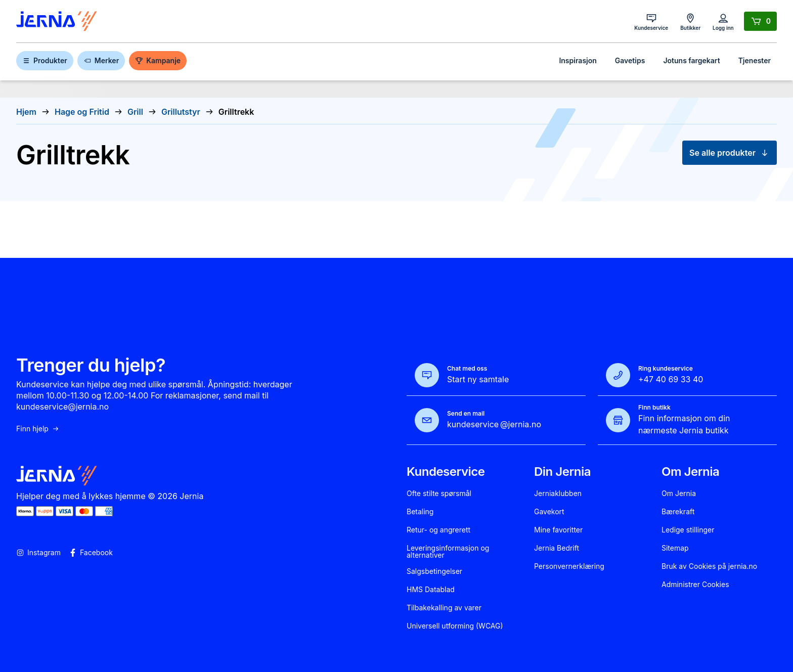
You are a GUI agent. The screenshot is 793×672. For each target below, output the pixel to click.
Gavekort (549, 512)
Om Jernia (679, 494)
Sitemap (675, 548)
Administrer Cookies (695, 585)
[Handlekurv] (760, 21)
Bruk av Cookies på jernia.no (709, 566)
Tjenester (755, 60)
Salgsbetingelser (434, 571)
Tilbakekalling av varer (444, 608)
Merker (101, 60)
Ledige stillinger (688, 530)
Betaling (420, 512)
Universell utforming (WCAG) (455, 626)
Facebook (91, 553)
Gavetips (630, 60)
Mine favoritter (558, 530)
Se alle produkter (730, 153)
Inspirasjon (578, 60)
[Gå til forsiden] (57, 21)
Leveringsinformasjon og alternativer (448, 552)
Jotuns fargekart (691, 60)
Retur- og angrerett (438, 530)
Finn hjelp (38, 429)
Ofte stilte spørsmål (439, 494)
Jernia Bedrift (557, 548)
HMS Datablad (431, 590)
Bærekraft (678, 512)
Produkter (45, 60)
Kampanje (158, 60)
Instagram (38, 553)
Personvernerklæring (569, 566)
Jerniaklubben (558, 494)
